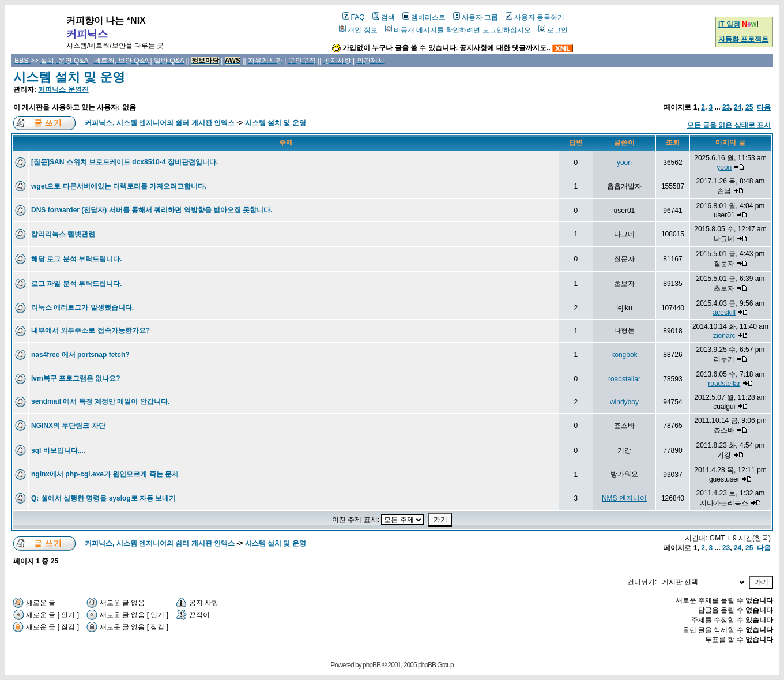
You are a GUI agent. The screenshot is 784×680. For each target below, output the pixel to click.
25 (749, 107)
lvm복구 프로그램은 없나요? (76, 378)
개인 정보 (358, 30)
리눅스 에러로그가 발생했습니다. (82, 307)
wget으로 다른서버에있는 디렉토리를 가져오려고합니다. (119, 186)
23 (726, 107)
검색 (384, 17)
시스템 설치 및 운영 (69, 77)
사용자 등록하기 (535, 17)
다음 (764, 107)
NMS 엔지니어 (624, 498)
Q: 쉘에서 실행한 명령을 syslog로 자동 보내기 (103, 498)
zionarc (724, 336)
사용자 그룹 (476, 17)
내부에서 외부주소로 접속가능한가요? (91, 330)
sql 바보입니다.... (58, 450)
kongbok (624, 355)
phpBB (372, 665)
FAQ (354, 17)
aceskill (724, 313)
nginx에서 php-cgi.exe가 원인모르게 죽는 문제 (105, 474)
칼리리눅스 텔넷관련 (63, 234)
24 (738, 107)
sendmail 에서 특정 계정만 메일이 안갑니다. (100, 401)
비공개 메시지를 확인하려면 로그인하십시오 (458, 30)
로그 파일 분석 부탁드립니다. (76, 284)
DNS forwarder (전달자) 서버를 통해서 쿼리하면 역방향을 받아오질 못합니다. (152, 210)
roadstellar (624, 379)
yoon (624, 163)
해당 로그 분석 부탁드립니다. (76, 259)
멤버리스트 (424, 17)
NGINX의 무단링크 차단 (68, 426)
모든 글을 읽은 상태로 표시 (729, 125)
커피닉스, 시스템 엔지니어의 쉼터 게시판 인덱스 (160, 123)
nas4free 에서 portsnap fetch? (80, 355)
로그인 (553, 30)
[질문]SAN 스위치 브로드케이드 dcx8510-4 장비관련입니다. (125, 162)
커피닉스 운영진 (63, 89)
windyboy (624, 402)
